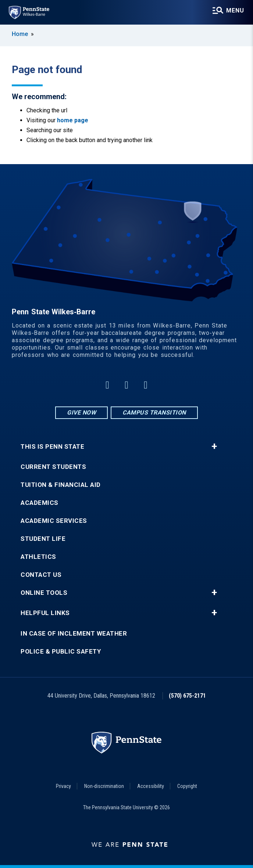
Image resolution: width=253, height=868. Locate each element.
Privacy (63, 786)
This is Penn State (52, 447)
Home (20, 34)
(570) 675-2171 (187, 696)
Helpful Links (45, 613)
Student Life (43, 539)
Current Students (53, 467)
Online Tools (44, 593)
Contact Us (41, 575)
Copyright (187, 786)
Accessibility (151, 786)
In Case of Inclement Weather (74, 634)
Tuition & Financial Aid (61, 485)
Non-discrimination (104, 786)
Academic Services (54, 521)
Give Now (81, 413)
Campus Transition (154, 413)
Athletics (38, 557)
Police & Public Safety (61, 652)
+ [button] (214, 446)
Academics (40, 503)
